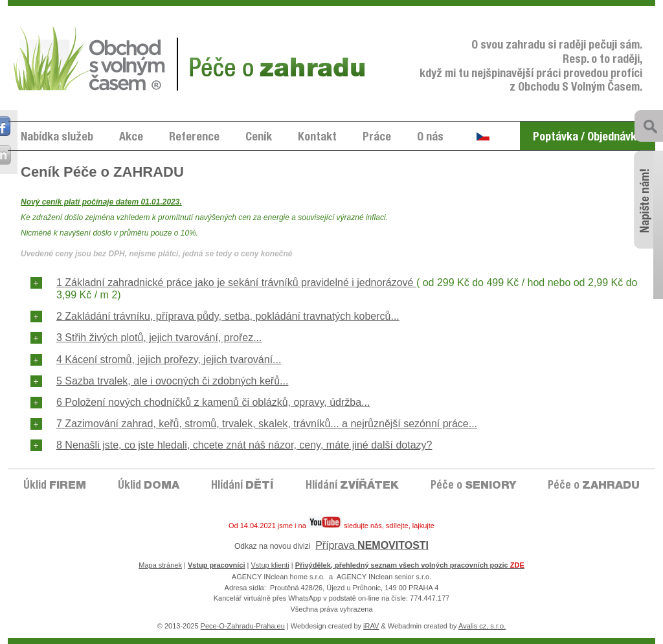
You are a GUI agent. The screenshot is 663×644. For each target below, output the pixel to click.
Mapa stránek (160, 565)
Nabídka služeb (57, 138)
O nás (430, 138)
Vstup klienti (270, 565)
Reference (194, 138)
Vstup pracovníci (217, 565)
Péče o (473, 486)
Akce (131, 138)
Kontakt (317, 138)
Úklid (55, 486)
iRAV (371, 626)
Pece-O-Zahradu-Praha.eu (243, 626)
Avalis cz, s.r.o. (482, 626)
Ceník (259, 138)
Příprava (372, 545)
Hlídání (242, 486)
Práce (377, 138)
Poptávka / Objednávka (588, 138)
